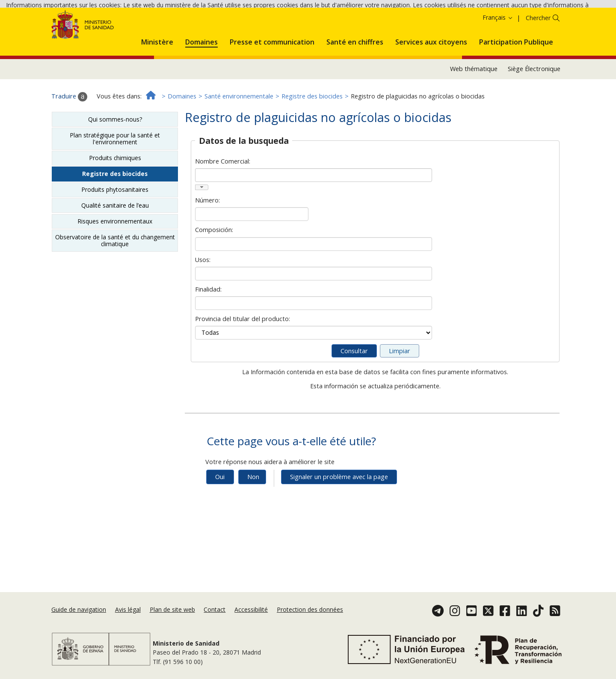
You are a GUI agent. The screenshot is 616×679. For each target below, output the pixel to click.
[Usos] (313, 314)
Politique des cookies (52, 29)
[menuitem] (157, 81)
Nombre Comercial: (223, 202)
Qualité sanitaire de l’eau (115, 246)
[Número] (252, 255)
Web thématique (474, 109)
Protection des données (310, 609)
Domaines (182, 137)
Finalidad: (208, 330)
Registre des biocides (312, 137)
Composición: (214, 270)
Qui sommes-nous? (115, 160)
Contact (215, 609)
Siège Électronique (534, 109)
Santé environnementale (239, 137)
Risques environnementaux (115, 262)
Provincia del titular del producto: (243, 359)
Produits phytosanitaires (115, 230)
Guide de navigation (79, 609)
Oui (220, 517)
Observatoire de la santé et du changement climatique (115, 281)
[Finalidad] (313, 344)
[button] (157, 81)
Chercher (538, 58)
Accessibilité (251, 609)
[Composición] (313, 285)
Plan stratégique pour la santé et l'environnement (115, 179)
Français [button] (498, 58)
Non (253, 517)
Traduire (69, 137)
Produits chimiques (115, 198)
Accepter (102, 29)
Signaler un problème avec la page (339, 517)
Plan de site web (172, 609)
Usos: (203, 300)
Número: (207, 241)
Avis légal (128, 609)
